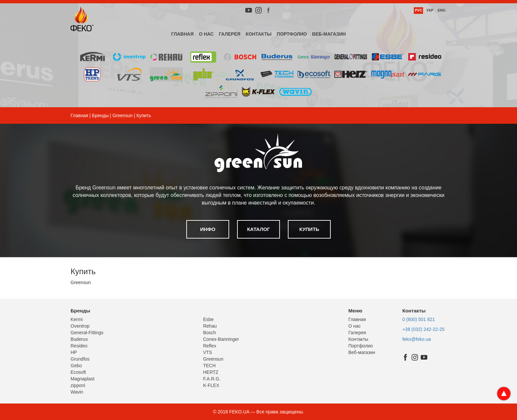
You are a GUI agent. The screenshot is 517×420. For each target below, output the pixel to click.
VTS (208, 352)
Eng (441, 10)
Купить (309, 229)
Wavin (77, 392)
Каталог (258, 229)
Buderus (79, 339)
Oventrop (80, 326)
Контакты (258, 34)
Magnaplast (82, 379)
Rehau (210, 326)
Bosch (210, 333)
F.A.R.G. (212, 379)
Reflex (210, 346)
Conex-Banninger (221, 339)
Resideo (79, 346)
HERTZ (211, 372)
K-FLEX (211, 385)
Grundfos (80, 359)
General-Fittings (87, 333)
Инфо (208, 229)
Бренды (100, 115)
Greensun (122, 115)
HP (74, 352)
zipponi (78, 385)
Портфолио (292, 34)
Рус (418, 10)
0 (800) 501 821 (419, 319)
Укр (430, 10)
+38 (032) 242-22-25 (423, 329)
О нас (206, 34)
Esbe (208, 319)
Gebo (76, 366)
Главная (182, 34)
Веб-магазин (329, 34)
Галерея (230, 34)
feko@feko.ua (417, 339)
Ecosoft (78, 372)
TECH (209, 366)
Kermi (77, 319)
